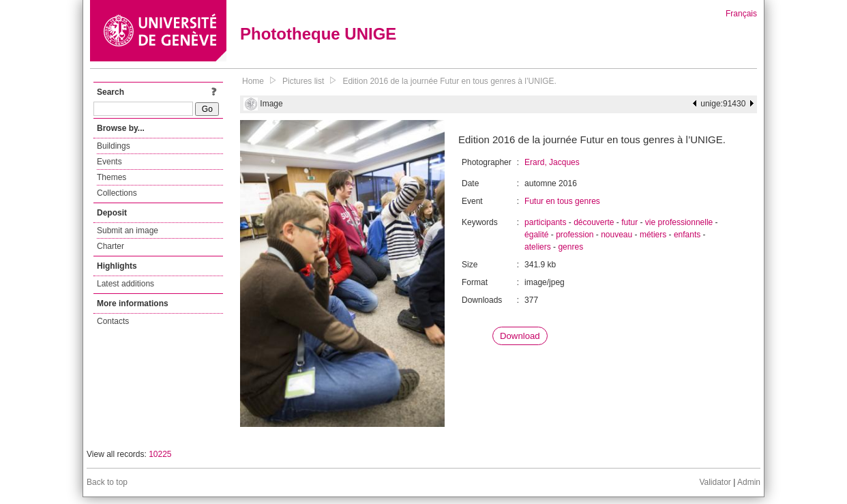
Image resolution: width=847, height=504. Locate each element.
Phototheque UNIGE (318, 34)
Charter (110, 246)
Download (520, 336)
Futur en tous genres (562, 201)
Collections (117, 193)
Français (741, 14)
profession (575, 235)
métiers (653, 235)
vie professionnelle (679, 222)
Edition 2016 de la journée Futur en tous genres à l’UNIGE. (449, 81)
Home (253, 81)
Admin (749, 482)
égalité (536, 235)
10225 (160, 454)
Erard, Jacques (552, 162)
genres (570, 247)
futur (629, 222)
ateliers (538, 247)
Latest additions (125, 284)
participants (545, 222)
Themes (112, 177)
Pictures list (303, 81)
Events (109, 162)
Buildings (114, 146)
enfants (687, 235)
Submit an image (128, 231)
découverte (594, 222)
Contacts (113, 321)
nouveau (616, 235)
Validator (715, 482)
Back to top (107, 482)
